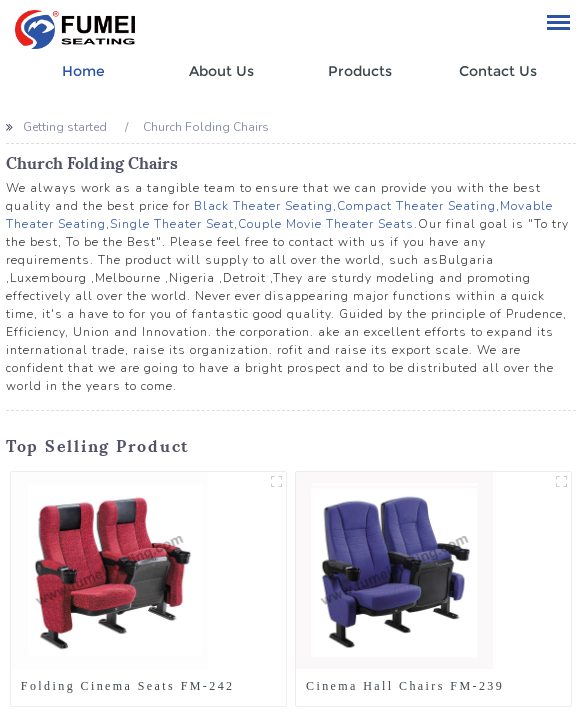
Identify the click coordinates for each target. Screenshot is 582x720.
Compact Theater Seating (416, 206)
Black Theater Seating (263, 206)
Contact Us (498, 71)
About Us (221, 71)
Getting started (65, 127)
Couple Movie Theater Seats (326, 224)
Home (83, 71)
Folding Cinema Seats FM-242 (128, 686)
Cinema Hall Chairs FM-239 (405, 686)
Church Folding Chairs (206, 127)
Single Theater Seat (172, 224)
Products (360, 71)
